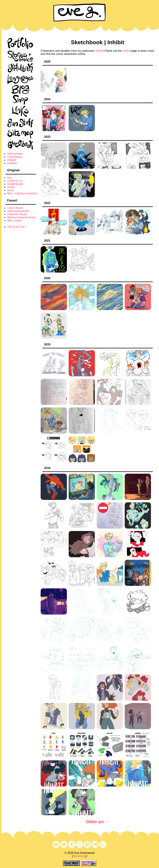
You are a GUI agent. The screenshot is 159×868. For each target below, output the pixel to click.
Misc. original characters (22, 193)
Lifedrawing (14, 157)
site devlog (80, 856)
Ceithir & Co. (15, 181)
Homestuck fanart (18, 211)
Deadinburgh (15, 184)
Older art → (98, 822)
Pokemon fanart (17, 214)
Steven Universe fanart (21, 217)
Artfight (12, 160)
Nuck (10, 190)
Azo (10, 178)
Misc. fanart (14, 220)
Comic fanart (15, 208)
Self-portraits (15, 154)
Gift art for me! (16, 227)
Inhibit (11, 187)
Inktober (12, 163)
